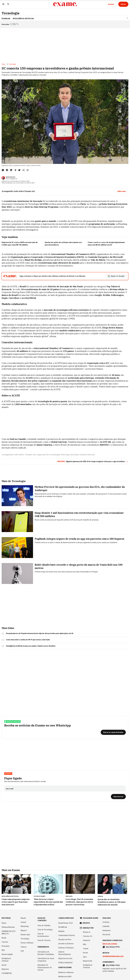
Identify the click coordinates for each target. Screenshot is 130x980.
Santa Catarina (88, 455)
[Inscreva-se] (118, 797)
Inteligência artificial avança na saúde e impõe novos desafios (31, 646)
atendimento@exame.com (113, 956)
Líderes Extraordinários (65, 953)
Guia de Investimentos (43, 935)
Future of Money (27, 943)
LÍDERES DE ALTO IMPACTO (9, 932)
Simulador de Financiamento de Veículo (45, 967)
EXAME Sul (63, 927)
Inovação (75, 455)
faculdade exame (91, 918)
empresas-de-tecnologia (48, 455)
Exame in (87, 932)
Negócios (5, 969)
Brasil (4, 938)
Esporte (24, 930)
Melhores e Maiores (66, 972)
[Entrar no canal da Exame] (113, 732)
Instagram (107, 930)
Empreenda (88, 961)
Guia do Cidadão (44, 925)
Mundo (23, 918)
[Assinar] (111, 4)
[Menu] (3, 4)
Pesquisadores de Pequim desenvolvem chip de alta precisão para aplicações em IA (40, 633)
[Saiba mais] (122, 191)
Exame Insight (7, 954)
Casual (23, 922)
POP (22, 951)
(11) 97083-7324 (113, 965)
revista (86, 923)
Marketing (25, 926)
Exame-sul (31, 455)
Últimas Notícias (8, 927)
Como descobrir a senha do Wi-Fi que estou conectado (28, 640)
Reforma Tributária (66, 948)
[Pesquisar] (8, 4)
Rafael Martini (10, 177)
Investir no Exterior (66, 944)
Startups (65, 455)
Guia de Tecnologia (45, 930)
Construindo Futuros (67, 935)
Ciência (24, 947)
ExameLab (6, 19)
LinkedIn (106, 926)
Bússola (61, 931)
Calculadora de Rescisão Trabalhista (46, 953)
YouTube (106, 922)
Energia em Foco (65, 939)
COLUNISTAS (7, 973)
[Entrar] (123, 4)
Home (3, 64)
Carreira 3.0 (88, 936)
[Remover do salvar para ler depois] (28, 170)
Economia (6, 946)
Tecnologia (11, 13)
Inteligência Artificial (6, 960)
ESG (3, 950)
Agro (85, 957)
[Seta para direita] (125, 18)
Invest (4, 965)
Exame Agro (25, 934)
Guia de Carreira (44, 940)
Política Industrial (65, 962)
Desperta (8, 774)
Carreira (5, 942)
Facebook (106, 934)
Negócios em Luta (65, 958)
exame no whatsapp (12, 721)
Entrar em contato (110, 944)
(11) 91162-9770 (113, 947)
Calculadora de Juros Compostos (46, 960)
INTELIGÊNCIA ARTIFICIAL (23, 19)
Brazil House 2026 (66, 923)
